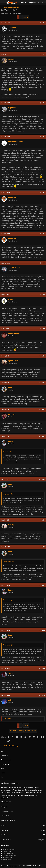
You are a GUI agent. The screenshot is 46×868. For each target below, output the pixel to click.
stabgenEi (42, 840)
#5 (44, 193)
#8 (44, 295)
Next (25, 17)
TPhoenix (6, 13)
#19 (43, 668)
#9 (44, 329)
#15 (43, 520)
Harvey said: (7, 562)
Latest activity (6, 815)
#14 (43, 479)
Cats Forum (7, 851)
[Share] (40, 23)
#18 (43, 630)
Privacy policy (6, 764)
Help (3, 768)
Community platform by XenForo (21, 866)
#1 (44, 23)
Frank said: (7, 494)
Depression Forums (10, 855)
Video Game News (9, 849)
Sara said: (6, 452)
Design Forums (8, 853)
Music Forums (8, 860)
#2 (44, 54)
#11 (43, 383)
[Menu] (3, 3)
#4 (44, 137)
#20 (43, 695)
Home (3, 773)
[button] (23, 751)
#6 (44, 234)
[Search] (43, 3)
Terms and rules (6, 760)
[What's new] (39, 3)
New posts (5, 807)
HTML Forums (8, 857)
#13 (43, 437)
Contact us (5, 756)
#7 (44, 263)
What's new (6, 802)
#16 (43, 547)
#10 (43, 356)
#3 (44, 103)
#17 (43, 585)
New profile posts (7, 811)
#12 (43, 410)
